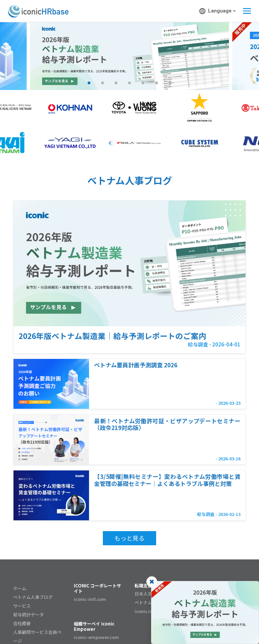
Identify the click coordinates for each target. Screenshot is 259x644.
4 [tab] (129, 83)
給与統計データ (28, 615)
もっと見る (129, 538)
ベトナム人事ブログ (33, 597)
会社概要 (22, 623)
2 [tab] (103, 83)
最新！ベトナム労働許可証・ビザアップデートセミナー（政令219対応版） (167, 424)
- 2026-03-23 (228, 403)
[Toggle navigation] (245, 11)
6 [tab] (156, 83)
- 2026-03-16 (228, 458)
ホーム (20, 588)
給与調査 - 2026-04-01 (214, 344)
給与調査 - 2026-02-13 (219, 514)
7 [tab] (170, 83)
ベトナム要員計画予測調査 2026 (136, 364)
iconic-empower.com (96, 637)
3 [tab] (116, 83)
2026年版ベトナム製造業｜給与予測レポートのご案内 (112, 336)
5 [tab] (143, 83)
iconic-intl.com (90, 599)
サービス (22, 606)
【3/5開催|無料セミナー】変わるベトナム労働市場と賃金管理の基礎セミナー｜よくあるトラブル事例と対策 (167, 480)
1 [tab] (89, 83)
